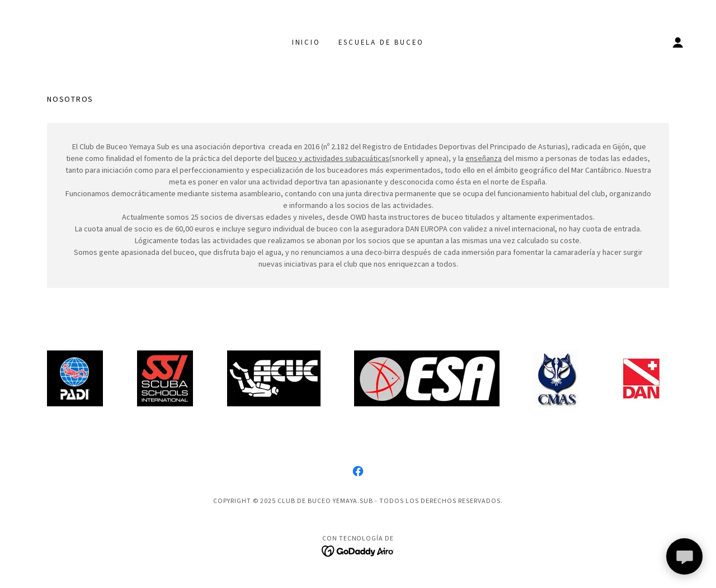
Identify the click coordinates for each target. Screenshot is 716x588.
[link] (358, 471)
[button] (678, 42)
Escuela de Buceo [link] (381, 42)
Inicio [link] (306, 42)
